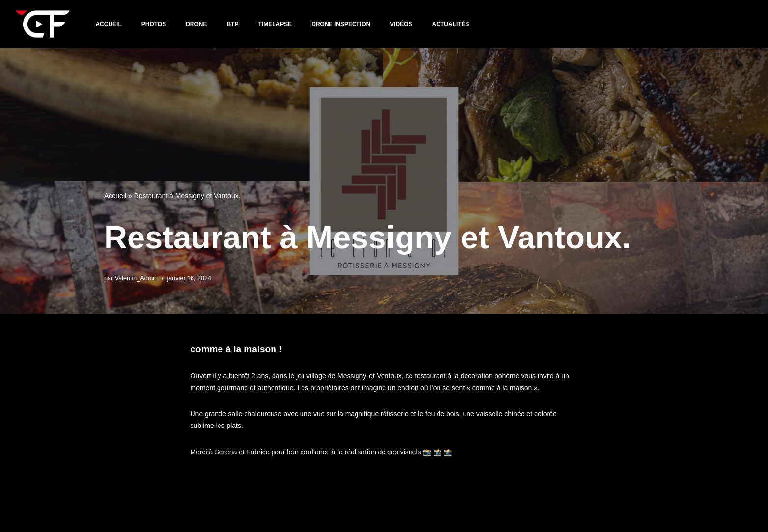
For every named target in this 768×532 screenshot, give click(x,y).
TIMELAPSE (275, 24)
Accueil (108, 24)
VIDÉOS (401, 24)
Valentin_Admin (136, 278)
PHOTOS (154, 24)
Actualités (451, 24)
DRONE (196, 24)
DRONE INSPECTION (341, 24)
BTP (233, 24)
